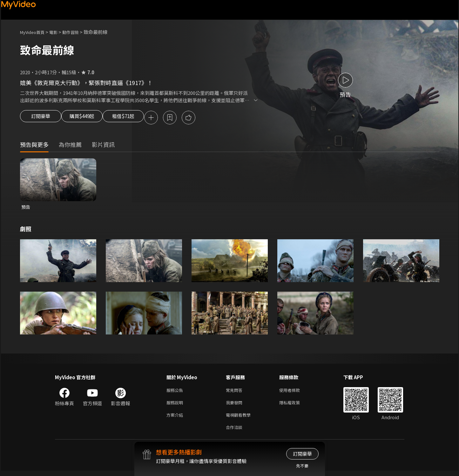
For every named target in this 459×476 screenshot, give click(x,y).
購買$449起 (89, 118)
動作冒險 (78, 32)
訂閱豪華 (41, 118)
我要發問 (235, 405)
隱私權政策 (295, 405)
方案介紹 (176, 419)
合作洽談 (235, 432)
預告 (26, 208)
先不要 (302, 466)
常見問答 (235, 392)
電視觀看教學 (240, 419)
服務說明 (176, 405)
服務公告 (176, 392)
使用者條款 (295, 392)
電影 (58, 32)
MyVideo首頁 (34, 32)
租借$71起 (138, 118)
